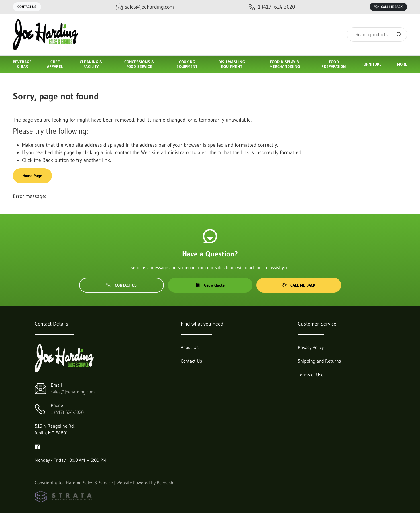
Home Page (32, 176)
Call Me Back (388, 7)
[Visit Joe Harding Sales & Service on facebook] (37, 446)
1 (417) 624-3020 (67, 412)
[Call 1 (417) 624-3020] (272, 7)
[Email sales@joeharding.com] (145, 7)
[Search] (377, 34)
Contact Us (27, 7)
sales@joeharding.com (73, 392)
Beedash (165, 483)
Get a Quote (210, 285)
